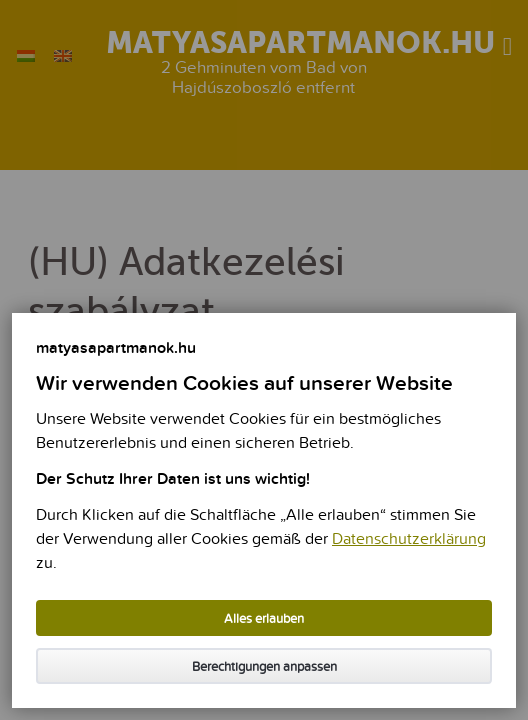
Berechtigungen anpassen (264, 667)
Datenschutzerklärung (409, 540)
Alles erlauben (264, 619)
